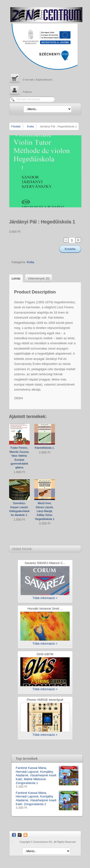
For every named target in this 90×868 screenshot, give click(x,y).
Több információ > (45, 598)
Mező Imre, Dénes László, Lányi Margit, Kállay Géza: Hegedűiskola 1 (45, 511)
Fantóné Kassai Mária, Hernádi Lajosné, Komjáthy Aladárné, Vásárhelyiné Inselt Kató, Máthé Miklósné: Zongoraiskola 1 (47, 775)
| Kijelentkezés (31, 78)
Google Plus (20, 835)
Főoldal (16, 126)
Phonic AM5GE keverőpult (45, 700)
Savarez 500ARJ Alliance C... (45, 563)
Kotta (30, 126)
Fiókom (21, 91)
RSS (25, 835)
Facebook (14, 835)
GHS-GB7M (45, 654)
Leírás (16, 278)
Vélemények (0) (39, 278)
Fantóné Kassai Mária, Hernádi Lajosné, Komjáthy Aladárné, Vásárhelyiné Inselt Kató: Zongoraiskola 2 (47, 798)
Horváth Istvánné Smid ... (45, 609)
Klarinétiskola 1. (45, 448)
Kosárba (70, 249)
